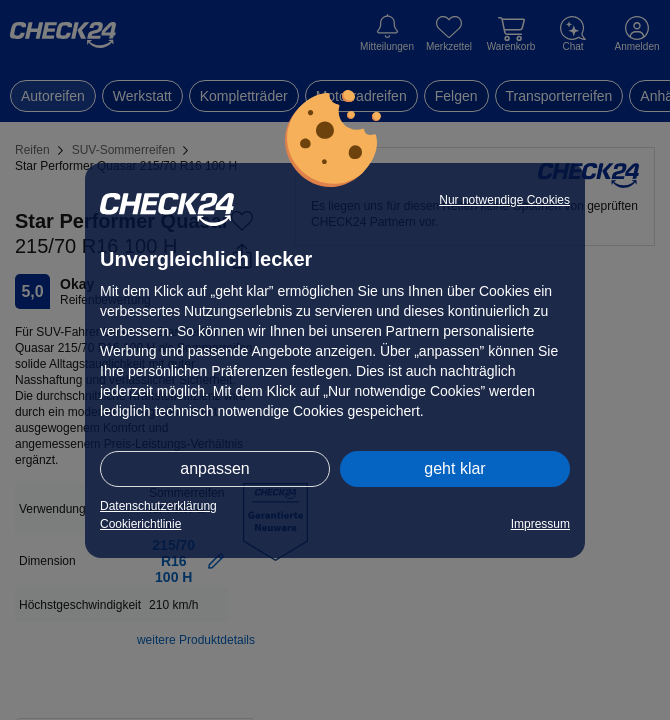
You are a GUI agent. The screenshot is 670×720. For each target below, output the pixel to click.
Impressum (540, 524)
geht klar (454, 468)
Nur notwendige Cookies (504, 200)
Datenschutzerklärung (158, 506)
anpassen (214, 468)
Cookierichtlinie (140, 524)
